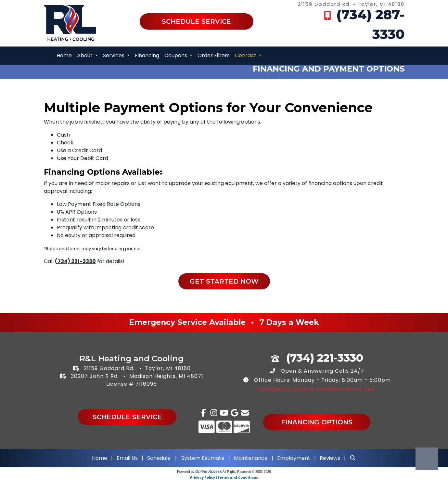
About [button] (85, 55)
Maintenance (251, 458)
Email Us (127, 458)
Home (64, 55)
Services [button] (114, 55)
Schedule (159, 458)
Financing (147, 55)
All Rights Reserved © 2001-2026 (247, 472)
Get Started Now (224, 281)
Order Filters (214, 55)
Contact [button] (246, 55)
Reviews (330, 458)
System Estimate (204, 458)
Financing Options (317, 422)
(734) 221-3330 (75, 261)
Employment (294, 458)
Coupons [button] (176, 55)
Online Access (209, 472)
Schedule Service (196, 21)
